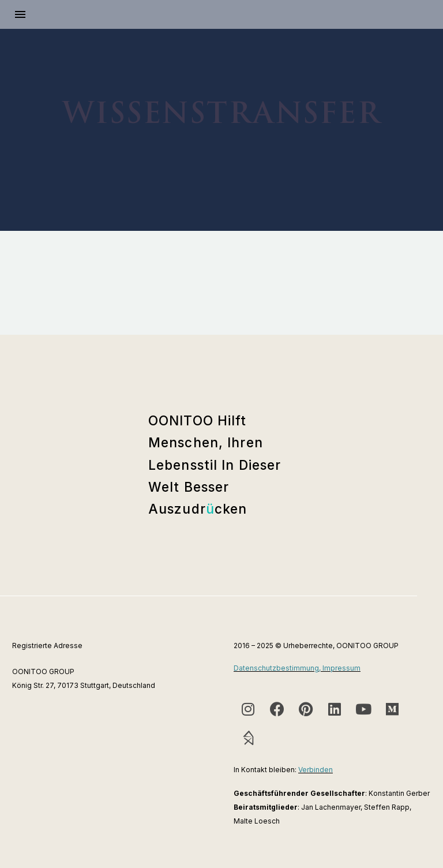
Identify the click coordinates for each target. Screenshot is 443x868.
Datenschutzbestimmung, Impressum (297, 668)
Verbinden (316, 770)
